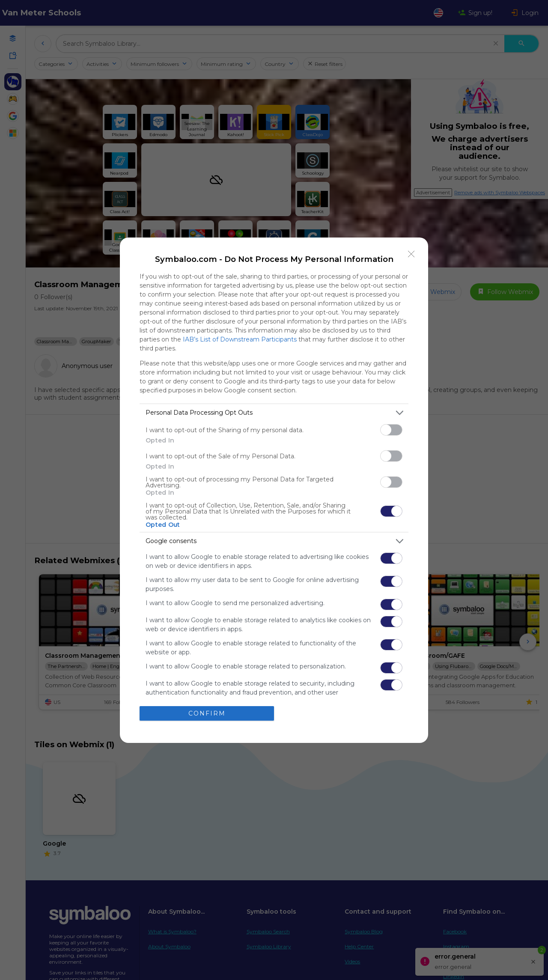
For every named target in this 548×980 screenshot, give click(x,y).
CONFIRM (207, 713)
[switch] (391, 430)
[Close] (411, 254)
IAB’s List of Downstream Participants (240, 339)
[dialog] (274, 490)
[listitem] (274, 413)
